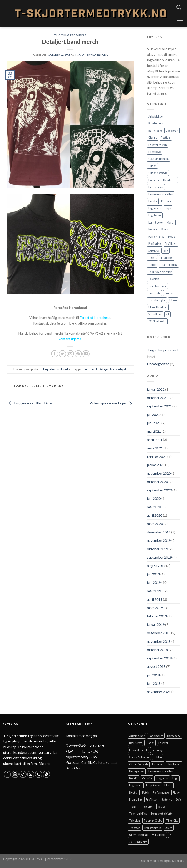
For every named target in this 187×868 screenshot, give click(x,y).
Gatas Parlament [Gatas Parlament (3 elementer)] (159, 159)
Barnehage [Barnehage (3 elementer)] (155, 131)
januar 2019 (156, 624)
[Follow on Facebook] (7, 774)
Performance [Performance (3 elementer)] (156, 237)
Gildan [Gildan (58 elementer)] (152, 166)
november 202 (158, 692)
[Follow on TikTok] (23, 774)
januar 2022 (156, 389)
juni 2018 (154, 683)
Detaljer (104, 369)
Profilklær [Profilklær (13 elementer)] (171, 244)
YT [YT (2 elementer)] (168, 314)
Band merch (90, 369)
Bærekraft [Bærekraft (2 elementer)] (172, 131)
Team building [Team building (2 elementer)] (169, 265)
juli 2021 (153, 415)
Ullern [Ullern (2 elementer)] (173, 300)
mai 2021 (154, 431)
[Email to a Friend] (70, 354)
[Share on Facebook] (55, 354)
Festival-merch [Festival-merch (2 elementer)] (158, 145)
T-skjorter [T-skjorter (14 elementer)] (167, 258)
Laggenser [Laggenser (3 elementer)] (155, 208)
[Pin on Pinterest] (78, 354)
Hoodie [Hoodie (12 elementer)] (153, 201)
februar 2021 (157, 457)
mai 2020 (154, 507)
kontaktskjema (70, 339)
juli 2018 (153, 675)
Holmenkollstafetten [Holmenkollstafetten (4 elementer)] (161, 194)
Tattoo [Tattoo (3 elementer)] (152, 265)
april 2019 (155, 599)
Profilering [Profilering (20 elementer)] (155, 244)
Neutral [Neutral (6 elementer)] (153, 229)
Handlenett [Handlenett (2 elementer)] (170, 180)
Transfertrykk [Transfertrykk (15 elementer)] (157, 300)
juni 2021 (154, 423)
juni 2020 (154, 498)
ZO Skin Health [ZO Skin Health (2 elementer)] (157, 321)
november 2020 (159, 473)
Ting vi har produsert (70, 35)
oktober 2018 (157, 650)
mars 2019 (155, 608)
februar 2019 (157, 616)
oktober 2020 (157, 482)
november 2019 (159, 540)
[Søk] (179, 7)
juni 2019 (154, 582)
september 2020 (159, 490)
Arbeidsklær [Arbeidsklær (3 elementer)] (156, 116)
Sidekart (178, 861)
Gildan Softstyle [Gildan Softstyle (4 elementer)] (158, 173)
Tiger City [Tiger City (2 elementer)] (154, 293)
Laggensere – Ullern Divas (30, 403)
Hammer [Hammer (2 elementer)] (154, 180)
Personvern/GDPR (60, 859)
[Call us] (39, 774)
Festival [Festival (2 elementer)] (166, 138)
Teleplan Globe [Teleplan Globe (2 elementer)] (158, 286)
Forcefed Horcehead (95, 317)
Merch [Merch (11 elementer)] (170, 222)
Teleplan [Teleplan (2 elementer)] (154, 279)
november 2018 (159, 641)
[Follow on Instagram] (15, 774)
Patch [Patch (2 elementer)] (165, 229)
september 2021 (159, 406)
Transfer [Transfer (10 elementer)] (170, 293)
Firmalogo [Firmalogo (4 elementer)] (154, 152)
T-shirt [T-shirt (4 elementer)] (152, 258)
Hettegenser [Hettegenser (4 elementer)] (156, 187)
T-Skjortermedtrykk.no (92, 55)
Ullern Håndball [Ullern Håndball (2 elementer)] (158, 307)
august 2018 (156, 666)
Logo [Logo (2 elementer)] (168, 208)
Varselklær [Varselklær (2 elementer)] (155, 314)
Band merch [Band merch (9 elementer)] (156, 123)
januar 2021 (156, 465)
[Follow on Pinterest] (46, 774)
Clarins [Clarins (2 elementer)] (153, 138)
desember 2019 (159, 532)
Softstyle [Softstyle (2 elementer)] (154, 251)
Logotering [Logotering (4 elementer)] (155, 215)
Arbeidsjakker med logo (112, 403)
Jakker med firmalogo (155, 861)
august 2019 (156, 566)
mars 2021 (155, 448)
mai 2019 (154, 591)
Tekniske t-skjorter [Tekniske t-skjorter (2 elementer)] (160, 272)
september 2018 (159, 658)
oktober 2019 (157, 549)
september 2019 (159, 557)
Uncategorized (158, 364)
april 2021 (155, 440)
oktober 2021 (157, 398)
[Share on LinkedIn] (86, 354)
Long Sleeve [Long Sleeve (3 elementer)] (155, 222)
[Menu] (180, 19)
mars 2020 (155, 524)
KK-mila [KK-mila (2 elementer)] (166, 201)
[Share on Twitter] (63, 354)
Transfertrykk (118, 369)
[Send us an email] (31, 774)
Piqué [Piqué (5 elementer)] (172, 237)
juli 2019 (153, 574)
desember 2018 (159, 633)
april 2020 (155, 515)
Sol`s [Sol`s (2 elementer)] (165, 251)
